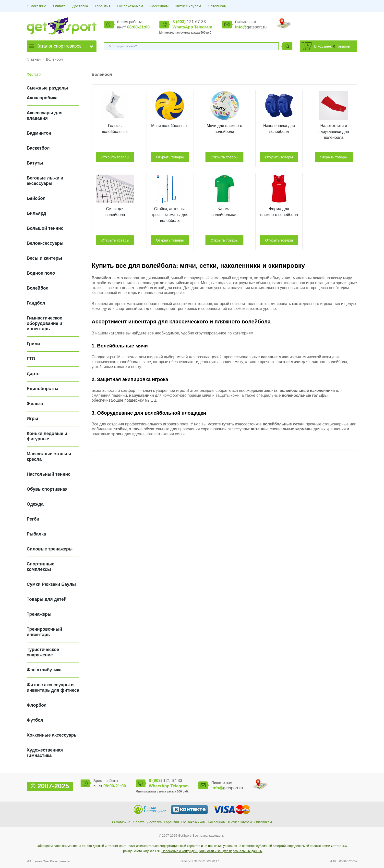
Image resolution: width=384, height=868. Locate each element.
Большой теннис (45, 228)
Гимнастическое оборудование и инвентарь (44, 323)
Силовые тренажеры (50, 549)
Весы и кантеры (44, 258)
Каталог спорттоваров (59, 46)
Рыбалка (36, 534)
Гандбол (36, 303)
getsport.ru (251, 27)
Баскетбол (38, 148)
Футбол (35, 720)
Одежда (35, 504)
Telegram (203, 27)
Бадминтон (39, 133)
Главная (34, 59)
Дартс (33, 374)
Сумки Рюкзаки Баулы (51, 584)
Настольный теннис (49, 474)
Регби (33, 519)
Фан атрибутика (44, 670)
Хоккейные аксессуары (52, 735)
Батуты (35, 163)
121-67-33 (189, 22)
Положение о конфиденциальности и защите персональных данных (212, 851)
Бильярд (36, 213)
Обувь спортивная (47, 489)
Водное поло (41, 273)
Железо (35, 404)
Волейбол (54, 59)
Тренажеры (39, 614)
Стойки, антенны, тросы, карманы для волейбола (170, 215)
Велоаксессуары (45, 243)
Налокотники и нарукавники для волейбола (334, 132)
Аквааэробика (42, 98)
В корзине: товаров (332, 46)
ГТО (31, 359)
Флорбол (37, 705)
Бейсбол (36, 198)
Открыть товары (115, 157)
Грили (33, 344)
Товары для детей (47, 599)
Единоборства (42, 389)
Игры (32, 419)
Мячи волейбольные (170, 126)
